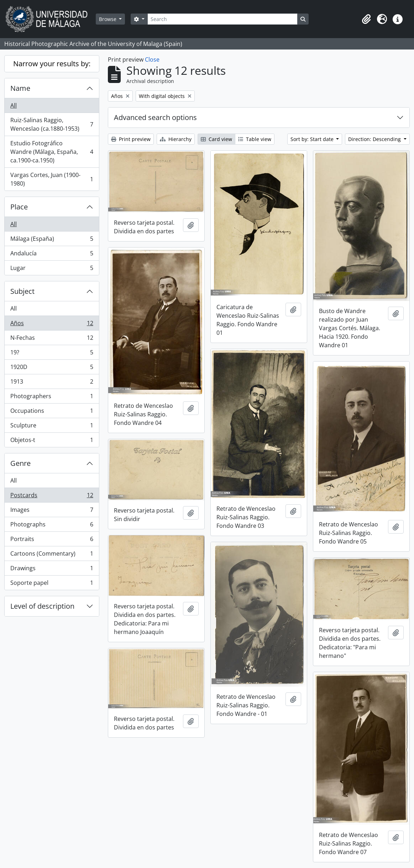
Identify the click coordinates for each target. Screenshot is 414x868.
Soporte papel (52, 584)
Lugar (52, 269)
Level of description (42, 606)
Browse (108, 19)
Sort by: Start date (313, 139)
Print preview (131, 139)
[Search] (222, 19)
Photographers (52, 398)
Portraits (52, 540)
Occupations (52, 412)
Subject (22, 291)
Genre (20, 463)
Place (19, 207)
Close (152, 59)
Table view (255, 139)
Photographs (52, 526)
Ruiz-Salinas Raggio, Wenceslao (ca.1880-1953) (52, 124)
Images (52, 511)
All (14, 105)
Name (20, 88)
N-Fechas (52, 339)
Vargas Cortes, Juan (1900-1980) (52, 179)
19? (52, 354)
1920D (52, 368)
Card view (216, 139)
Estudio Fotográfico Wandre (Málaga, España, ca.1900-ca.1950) (52, 152)
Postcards (52, 497)
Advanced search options (155, 117)
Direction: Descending (375, 139)
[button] (366, 19)
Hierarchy (176, 139)
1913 (52, 383)
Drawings (52, 570)
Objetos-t (52, 441)
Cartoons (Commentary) (52, 555)
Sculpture (52, 427)
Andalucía (52, 255)
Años (52, 325)
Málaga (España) (52, 240)
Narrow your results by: (52, 64)
